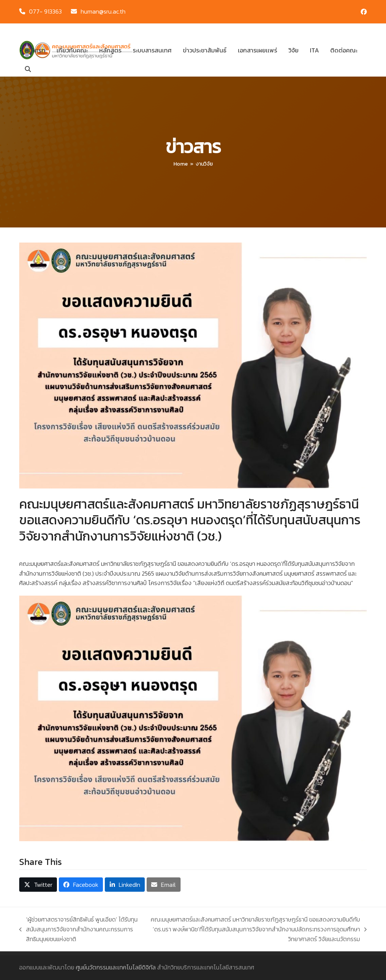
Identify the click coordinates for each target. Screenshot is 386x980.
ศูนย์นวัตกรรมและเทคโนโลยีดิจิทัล (116, 967)
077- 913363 (45, 11)
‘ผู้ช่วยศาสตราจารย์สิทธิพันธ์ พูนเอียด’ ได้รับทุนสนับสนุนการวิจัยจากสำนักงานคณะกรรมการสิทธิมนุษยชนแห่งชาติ (78, 929)
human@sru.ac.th (103, 11)
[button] (28, 69)
